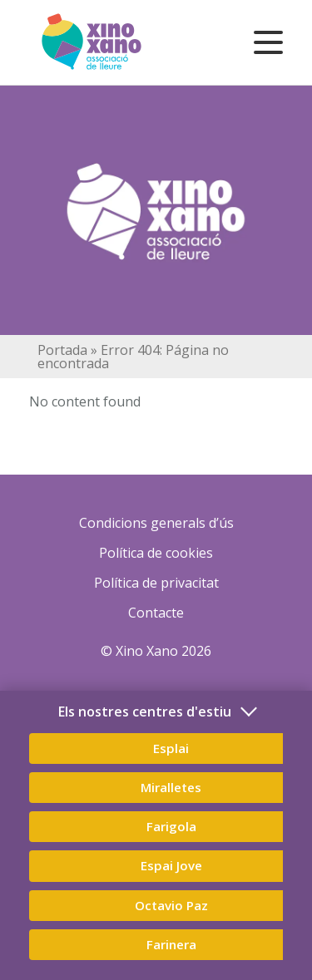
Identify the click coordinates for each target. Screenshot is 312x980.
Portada (62, 350)
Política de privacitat (156, 583)
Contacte (156, 613)
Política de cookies (156, 553)
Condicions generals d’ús (156, 523)
